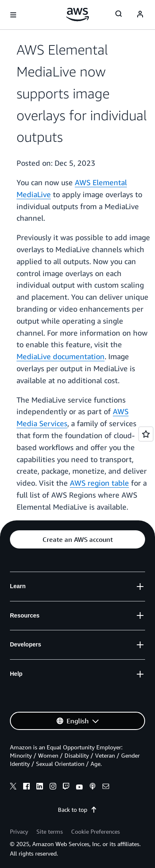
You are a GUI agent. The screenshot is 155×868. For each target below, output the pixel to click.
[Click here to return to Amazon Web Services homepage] (77, 14)
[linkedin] (40, 787)
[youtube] (79, 787)
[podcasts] (93, 787)
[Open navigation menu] (13, 15)
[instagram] (53, 787)
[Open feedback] (146, 434)
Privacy (19, 831)
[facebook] (26, 787)
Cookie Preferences (95, 831)
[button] (77, 539)
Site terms (50, 831)
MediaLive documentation (61, 356)
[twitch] (66, 787)
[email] (106, 787)
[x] (13, 787)
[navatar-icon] (140, 15)
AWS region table (99, 483)
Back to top (77, 810)
